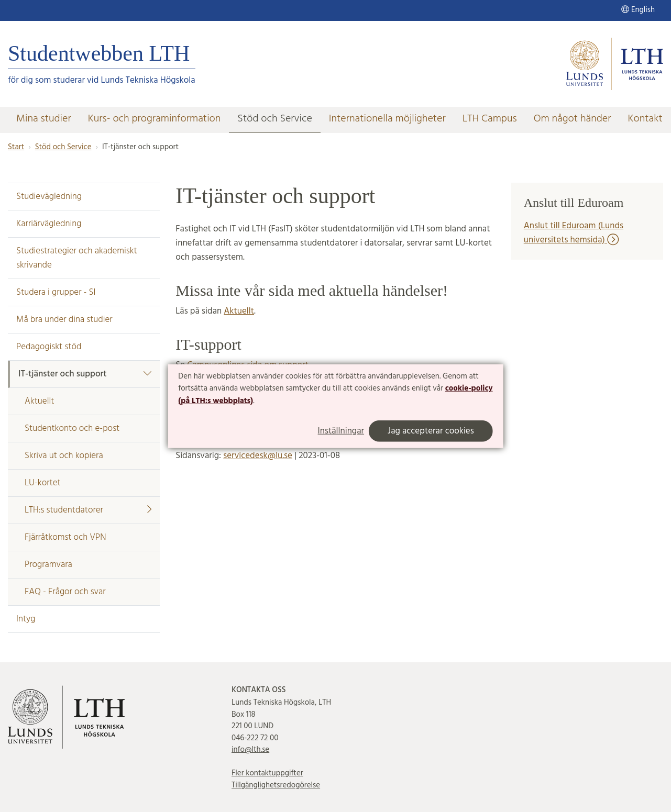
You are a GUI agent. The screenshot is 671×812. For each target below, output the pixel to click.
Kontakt (645, 119)
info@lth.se (250, 750)
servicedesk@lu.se (258, 456)
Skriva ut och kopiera (64, 456)
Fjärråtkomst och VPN (65, 537)
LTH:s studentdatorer (88, 510)
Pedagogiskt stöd (49, 347)
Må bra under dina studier (64, 320)
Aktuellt (39, 401)
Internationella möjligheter (387, 119)
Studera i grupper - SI (56, 292)
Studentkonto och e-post (72, 429)
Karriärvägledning (49, 224)
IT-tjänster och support (85, 374)
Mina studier (44, 119)
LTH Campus (490, 119)
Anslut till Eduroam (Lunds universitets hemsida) (574, 233)
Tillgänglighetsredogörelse (276, 785)
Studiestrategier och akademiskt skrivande (77, 258)
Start (16, 147)
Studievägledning (49, 197)
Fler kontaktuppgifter (267, 773)
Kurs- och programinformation (155, 119)
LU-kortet (43, 483)
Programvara (48, 565)
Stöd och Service (274, 119)
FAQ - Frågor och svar (65, 592)
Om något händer (573, 119)
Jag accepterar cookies (431, 431)
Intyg (26, 619)
